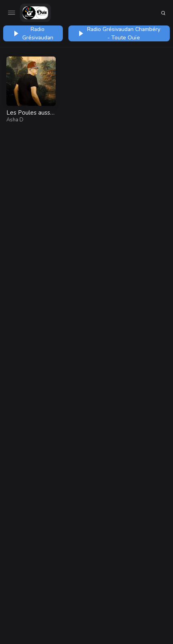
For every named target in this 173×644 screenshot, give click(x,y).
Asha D (15, 120)
